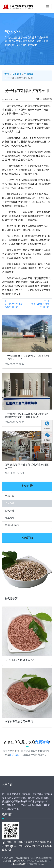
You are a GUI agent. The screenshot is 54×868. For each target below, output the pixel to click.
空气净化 (10, 511)
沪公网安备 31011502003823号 (23, 861)
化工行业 (10, 518)
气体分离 (29, 74)
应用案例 (17, 74)
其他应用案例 (12, 525)
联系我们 (14, 755)
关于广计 (7, 785)
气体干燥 (10, 496)
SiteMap (41, 864)
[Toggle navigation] (48, 7)
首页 (7, 74)
